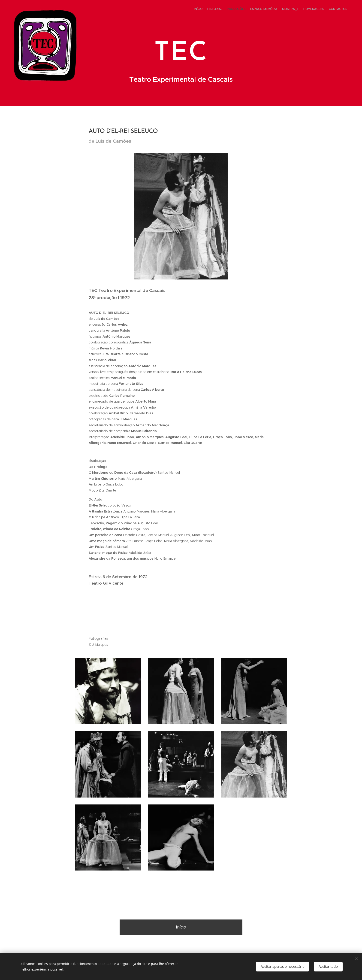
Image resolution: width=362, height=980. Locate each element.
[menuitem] (320, 9)
